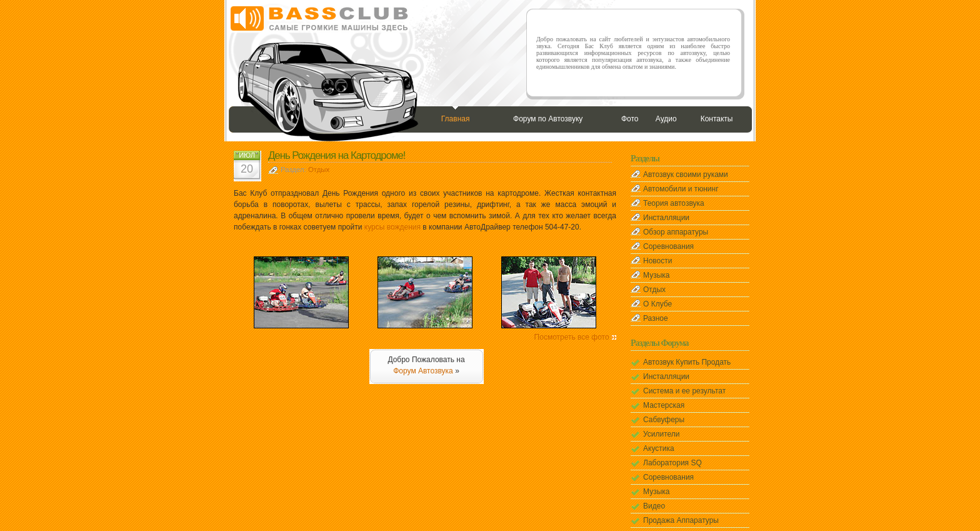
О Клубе (657, 304)
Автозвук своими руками (686, 174)
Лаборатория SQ (672, 463)
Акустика (659, 448)
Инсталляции (666, 218)
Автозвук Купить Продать (687, 362)
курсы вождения (392, 227)
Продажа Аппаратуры (681, 520)
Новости (657, 261)
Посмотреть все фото (572, 337)
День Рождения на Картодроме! (337, 155)
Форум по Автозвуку (548, 119)
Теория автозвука (674, 203)
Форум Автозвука (423, 371)
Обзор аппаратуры (676, 232)
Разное (656, 318)
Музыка (656, 275)
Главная (456, 119)
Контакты (717, 119)
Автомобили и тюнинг (681, 189)
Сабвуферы (664, 420)
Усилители (662, 434)
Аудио (666, 119)
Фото (630, 119)
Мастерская (664, 405)
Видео (654, 506)
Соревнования (668, 246)
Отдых (319, 169)
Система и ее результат (684, 391)
